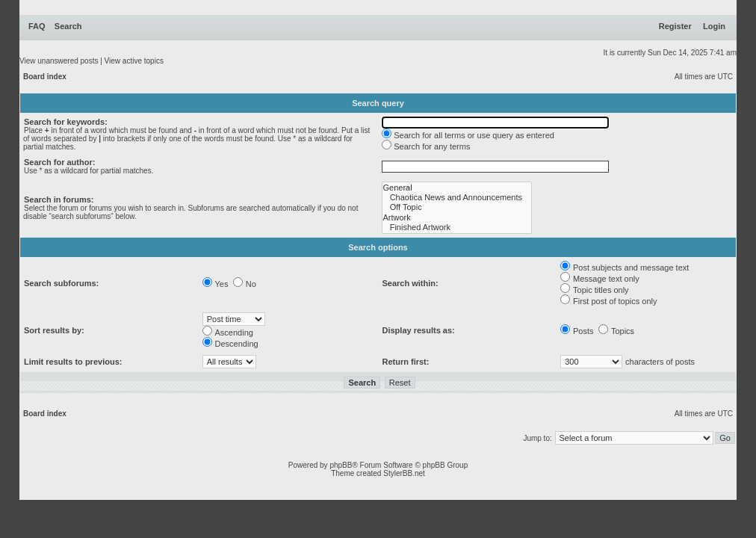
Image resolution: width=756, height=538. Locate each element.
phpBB (341, 465)
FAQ (37, 26)
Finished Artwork (457, 228)
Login (714, 26)
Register (675, 26)
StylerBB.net (404, 473)
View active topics (134, 61)
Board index (45, 77)
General (457, 188)
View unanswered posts (59, 61)
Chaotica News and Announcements (457, 198)
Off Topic (457, 207)
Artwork (457, 218)
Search (68, 26)
